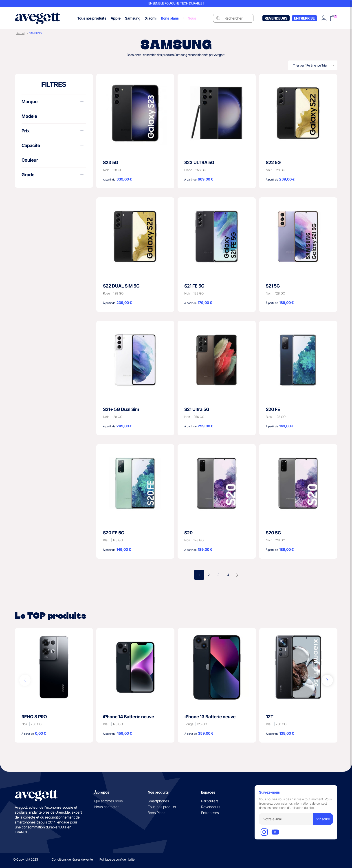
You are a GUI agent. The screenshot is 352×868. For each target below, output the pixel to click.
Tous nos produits (162, 807)
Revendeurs (276, 18)
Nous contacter (106, 807)
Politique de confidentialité (117, 859)
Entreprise (304, 18)
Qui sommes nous (109, 801)
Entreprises (210, 813)
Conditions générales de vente (72, 859)
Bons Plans (156, 813)
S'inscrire (323, 819)
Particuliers (210, 801)
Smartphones (158, 801)
